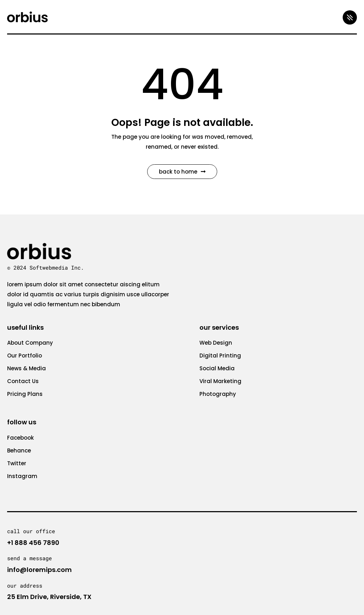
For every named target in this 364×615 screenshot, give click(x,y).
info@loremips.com (39, 570)
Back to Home (182, 172)
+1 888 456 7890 (33, 543)
